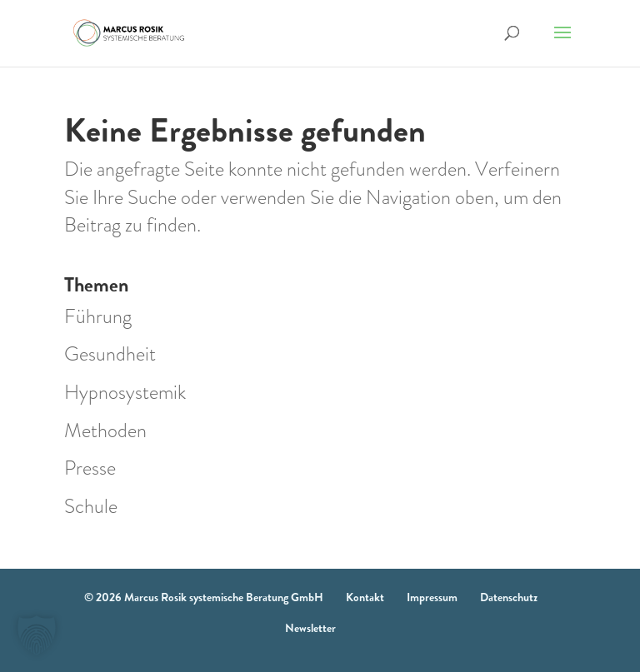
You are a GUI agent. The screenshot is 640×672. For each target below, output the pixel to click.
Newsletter (310, 628)
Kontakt (365, 597)
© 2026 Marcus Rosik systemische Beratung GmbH (204, 597)
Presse (90, 468)
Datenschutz (509, 597)
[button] (37, 635)
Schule (91, 506)
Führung (98, 316)
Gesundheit (110, 354)
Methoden (105, 431)
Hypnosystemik (125, 392)
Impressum (432, 597)
